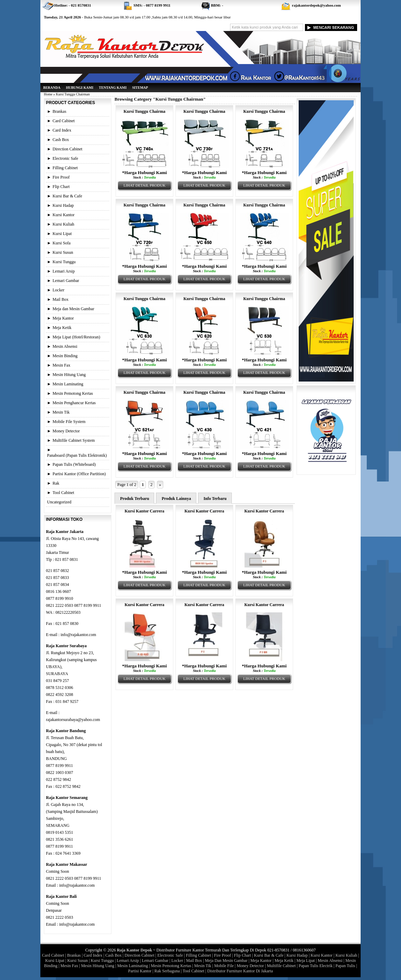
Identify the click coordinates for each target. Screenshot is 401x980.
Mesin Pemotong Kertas (73, 393)
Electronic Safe (65, 158)
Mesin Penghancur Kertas (74, 403)
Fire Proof (61, 177)
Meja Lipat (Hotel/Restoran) (76, 337)
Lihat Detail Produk (145, 185)
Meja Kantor (63, 318)
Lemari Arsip (64, 271)
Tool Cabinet (63, 493)
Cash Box (61, 140)
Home (48, 94)
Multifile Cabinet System (74, 440)
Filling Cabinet (65, 168)
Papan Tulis (345, 966)
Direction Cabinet (68, 149)
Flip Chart (61, 187)
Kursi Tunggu (64, 262)
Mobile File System (69, 422)
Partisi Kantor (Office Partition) (79, 474)
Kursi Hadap (63, 205)
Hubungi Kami (80, 88)
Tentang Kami (113, 88)
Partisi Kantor (140, 971)
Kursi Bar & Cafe (67, 196)
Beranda (52, 88)
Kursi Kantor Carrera (144, 511)
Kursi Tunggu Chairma (144, 111)
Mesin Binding (65, 356)
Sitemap (140, 88)
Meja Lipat (305, 961)
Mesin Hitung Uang (69, 375)
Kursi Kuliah (63, 224)
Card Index (62, 130)
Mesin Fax (61, 365)
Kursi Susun (63, 252)
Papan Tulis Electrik (316, 966)
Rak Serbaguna (167, 971)
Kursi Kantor (64, 215)
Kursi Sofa (62, 243)
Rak (56, 483)
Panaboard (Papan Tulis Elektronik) (77, 455)
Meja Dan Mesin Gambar (226, 961)
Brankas (59, 111)
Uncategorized (59, 502)
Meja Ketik (62, 328)
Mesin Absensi (65, 346)
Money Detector (66, 431)
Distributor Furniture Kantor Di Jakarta (240, 971)
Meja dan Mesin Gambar (73, 309)
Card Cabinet (64, 121)
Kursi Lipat (62, 234)
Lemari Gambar (66, 281)
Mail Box (61, 299)
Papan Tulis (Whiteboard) (74, 464)
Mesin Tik (61, 412)
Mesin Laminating (68, 384)
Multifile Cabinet (281, 966)
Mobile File (224, 966)
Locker (58, 290)
